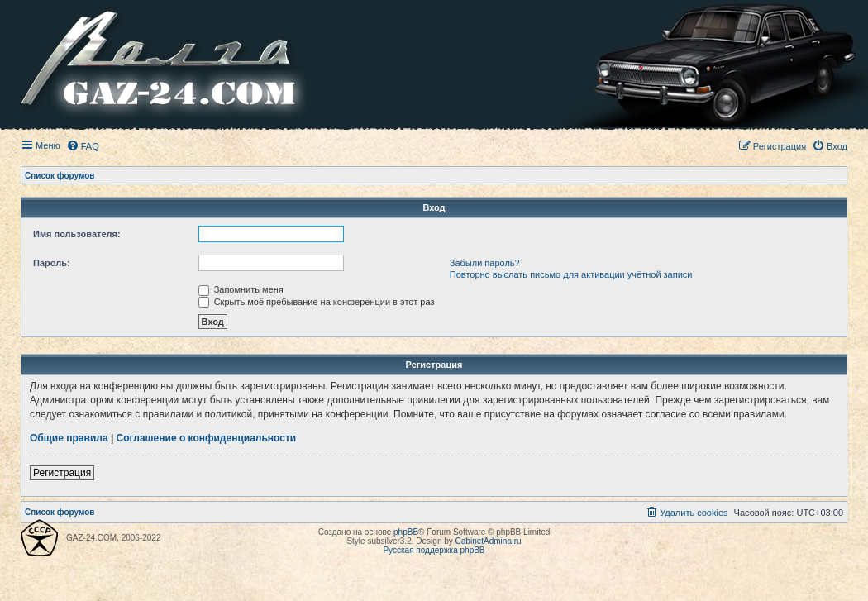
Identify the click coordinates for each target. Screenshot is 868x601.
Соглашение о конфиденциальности (207, 438)
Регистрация (62, 473)
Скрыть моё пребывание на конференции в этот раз (317, 302)
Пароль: (52, 263)
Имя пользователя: (77, 234)
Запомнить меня (241, 289)
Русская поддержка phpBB (434, 550)
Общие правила (69, 438)
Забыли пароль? (485, 263)
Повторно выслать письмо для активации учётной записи (571, 274)
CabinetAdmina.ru (489, 541)
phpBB (406, 532)
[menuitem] (83, 146)
